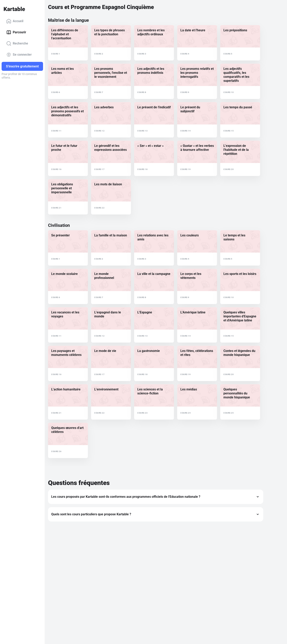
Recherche (17, 43)
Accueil (15, 21)
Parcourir (16, 32)
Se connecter (19, 55)
